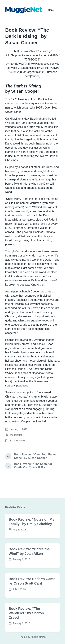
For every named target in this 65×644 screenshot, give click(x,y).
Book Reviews (18, 441)
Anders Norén (38, 637)
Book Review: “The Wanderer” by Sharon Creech (26, 625)
